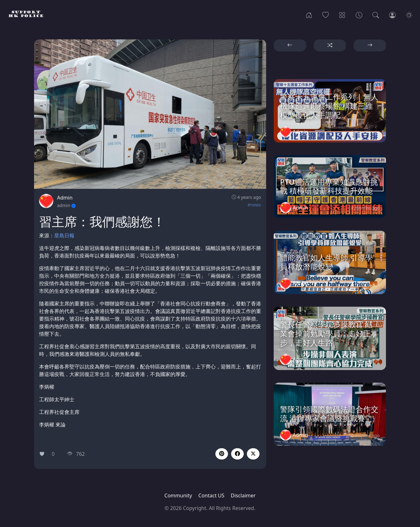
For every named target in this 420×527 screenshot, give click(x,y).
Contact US (211, 495)
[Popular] (326, 14)
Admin (65, 198)
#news (254, 205)
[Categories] (342, 14)
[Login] (392, 14)
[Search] (376, 14)
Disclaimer (243, 495)
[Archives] (359, 14)
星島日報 (64, 235)
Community (178, 495)
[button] (237, 454)
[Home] (309, 14)
